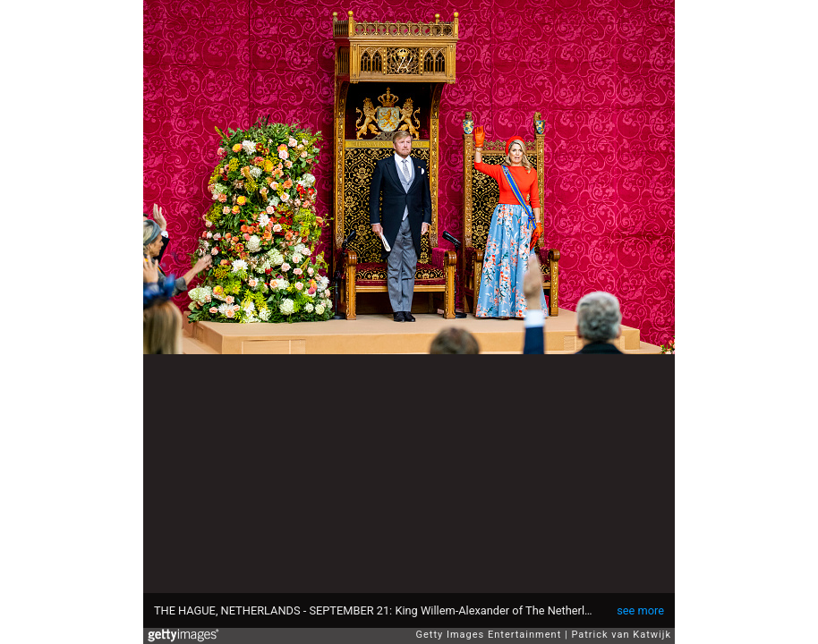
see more (640, 610)
